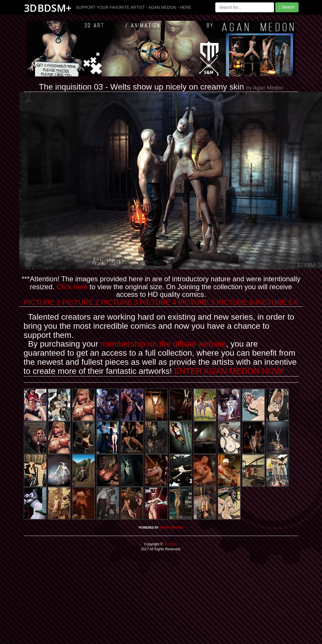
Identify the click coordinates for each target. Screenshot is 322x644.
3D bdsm (170, 544)
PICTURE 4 (158, 302)
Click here (72, 287)
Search (287, 7)
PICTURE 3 (119, 302)
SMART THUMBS (171, 528)
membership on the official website (163, 344)
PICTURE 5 (196, 302)
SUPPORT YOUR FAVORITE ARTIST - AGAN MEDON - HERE (134, 7)
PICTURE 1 (42, 302)
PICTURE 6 (235, 302)
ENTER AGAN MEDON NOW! (229, 371)
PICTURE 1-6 (277, 302)
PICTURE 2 (81, 302)
